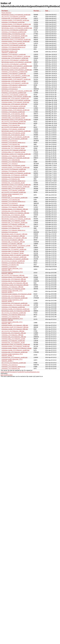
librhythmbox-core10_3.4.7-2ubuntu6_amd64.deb (16, 154)
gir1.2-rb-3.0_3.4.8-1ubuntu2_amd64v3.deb (14, 95)
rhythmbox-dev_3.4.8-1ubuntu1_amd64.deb (14, 139)
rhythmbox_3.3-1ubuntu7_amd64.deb (13, 247)
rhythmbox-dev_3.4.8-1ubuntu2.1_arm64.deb (15, 58)
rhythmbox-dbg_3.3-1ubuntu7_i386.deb (13, 242)
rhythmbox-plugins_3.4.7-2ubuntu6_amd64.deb (15, 158)
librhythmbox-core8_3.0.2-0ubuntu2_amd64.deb (16, 311)
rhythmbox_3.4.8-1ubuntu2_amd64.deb (13, 112)
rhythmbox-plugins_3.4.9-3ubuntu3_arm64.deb (15, 20)
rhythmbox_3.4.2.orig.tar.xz (10, 232)
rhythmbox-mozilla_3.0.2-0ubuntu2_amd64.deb (15, 309)
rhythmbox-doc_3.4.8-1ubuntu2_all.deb (13, 114)
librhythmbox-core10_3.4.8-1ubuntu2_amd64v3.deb (17, 91)
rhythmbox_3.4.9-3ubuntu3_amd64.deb (13, 43)
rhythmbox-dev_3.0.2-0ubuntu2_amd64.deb (14, 303)
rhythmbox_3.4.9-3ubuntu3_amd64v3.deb (14, 32)
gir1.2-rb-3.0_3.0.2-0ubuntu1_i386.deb (13, 331)
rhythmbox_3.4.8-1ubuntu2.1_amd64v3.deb (14, 72)
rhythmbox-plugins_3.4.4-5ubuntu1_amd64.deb (15, 167)
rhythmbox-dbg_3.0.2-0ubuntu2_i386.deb (14, 281)
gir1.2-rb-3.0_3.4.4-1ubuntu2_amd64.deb (14, 192)
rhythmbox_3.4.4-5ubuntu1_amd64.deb (13, 171)
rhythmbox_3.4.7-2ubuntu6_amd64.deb (13, 156)
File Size (36, 11)
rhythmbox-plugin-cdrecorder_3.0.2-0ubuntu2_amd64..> (12, 291)
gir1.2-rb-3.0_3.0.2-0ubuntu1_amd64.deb (14, 363)
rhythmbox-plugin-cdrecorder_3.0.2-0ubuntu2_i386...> (12, 269)
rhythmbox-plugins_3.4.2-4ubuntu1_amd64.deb (15, 226)
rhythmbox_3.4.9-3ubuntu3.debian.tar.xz (13, 47)
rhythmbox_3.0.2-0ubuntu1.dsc (11, 369)
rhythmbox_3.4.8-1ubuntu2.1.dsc (11, 87)
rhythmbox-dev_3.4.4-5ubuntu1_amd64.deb (14, 175)
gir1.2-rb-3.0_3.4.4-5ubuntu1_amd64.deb (14, 169)
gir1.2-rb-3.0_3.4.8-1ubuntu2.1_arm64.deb (14, 64)
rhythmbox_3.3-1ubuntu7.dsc (10, 265)
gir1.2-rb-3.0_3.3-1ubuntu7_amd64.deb (13, 261)
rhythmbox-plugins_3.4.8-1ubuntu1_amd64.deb (15, 137)
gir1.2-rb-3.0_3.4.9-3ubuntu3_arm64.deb (14, 17)
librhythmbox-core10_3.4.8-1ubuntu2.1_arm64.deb (16, 62)
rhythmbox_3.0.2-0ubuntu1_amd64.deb (13, 341)
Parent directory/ (6, 13)
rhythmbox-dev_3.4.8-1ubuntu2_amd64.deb (14, 116)
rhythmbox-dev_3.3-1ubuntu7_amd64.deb (14, 249)
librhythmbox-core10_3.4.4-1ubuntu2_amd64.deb (16, 185)
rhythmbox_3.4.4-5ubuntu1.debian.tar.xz (13, 181)
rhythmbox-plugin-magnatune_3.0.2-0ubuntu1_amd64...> (12, 355)
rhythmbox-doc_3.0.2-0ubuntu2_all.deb (13, 296)
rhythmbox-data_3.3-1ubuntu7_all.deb (13, 251)
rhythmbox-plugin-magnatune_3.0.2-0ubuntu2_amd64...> (12, 301)
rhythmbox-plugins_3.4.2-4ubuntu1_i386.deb (15, 209)
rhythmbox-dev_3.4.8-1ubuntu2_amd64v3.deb (15, 99)
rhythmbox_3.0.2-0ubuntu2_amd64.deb (13, 307)
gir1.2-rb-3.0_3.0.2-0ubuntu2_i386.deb (13, 275)
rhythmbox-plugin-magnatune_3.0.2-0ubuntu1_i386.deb (12, 319)
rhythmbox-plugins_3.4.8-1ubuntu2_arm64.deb (15, 102)
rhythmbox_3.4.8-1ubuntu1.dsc (11, 144)
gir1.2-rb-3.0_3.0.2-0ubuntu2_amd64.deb (14, 313)
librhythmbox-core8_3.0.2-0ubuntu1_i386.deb (15, 327)
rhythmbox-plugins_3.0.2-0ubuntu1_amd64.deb (15, 346)
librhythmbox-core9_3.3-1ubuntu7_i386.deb (14, 234)
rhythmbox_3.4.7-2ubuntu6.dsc (11, 160)
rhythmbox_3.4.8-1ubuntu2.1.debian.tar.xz (14, 85)
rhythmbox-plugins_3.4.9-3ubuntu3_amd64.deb (15, 41)
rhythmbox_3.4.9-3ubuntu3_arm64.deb (13, 22)
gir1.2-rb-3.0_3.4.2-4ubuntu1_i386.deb (13, 205)
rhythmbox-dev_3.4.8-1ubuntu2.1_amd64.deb (15, 83)
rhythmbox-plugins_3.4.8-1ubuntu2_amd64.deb (15, 110)
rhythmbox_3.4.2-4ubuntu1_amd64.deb (13, 224)
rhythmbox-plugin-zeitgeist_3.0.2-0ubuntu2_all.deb (16, 294)
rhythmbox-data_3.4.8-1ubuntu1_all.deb (13, 133)
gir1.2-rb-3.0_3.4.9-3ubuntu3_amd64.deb (14, 45)
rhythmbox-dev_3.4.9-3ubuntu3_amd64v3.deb (15, 26)
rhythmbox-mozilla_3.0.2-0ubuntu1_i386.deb (15, 329)
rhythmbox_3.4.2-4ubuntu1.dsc (11, 228)
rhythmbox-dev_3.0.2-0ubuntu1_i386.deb (14, 333)
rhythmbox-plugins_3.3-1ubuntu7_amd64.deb (15, 259)
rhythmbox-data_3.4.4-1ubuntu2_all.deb (13, 189)
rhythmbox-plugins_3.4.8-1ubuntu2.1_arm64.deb (16, 56)
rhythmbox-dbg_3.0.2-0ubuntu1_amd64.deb (15, 352)
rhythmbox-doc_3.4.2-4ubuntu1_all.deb (13, 215)
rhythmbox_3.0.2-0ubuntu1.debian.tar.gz (13, 367)
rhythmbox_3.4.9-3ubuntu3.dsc (11, 49)
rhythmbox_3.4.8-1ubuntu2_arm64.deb (13, 108)
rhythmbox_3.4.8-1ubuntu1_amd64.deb (13, 129)
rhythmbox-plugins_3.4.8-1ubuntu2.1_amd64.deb (16, 79)
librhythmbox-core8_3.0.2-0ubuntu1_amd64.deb (16, 345)
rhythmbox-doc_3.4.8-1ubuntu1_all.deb (13, 135)
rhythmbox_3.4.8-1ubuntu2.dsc (11, 125)
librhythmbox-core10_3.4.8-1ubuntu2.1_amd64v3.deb (10, 52)
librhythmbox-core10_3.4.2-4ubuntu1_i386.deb (15, 213)
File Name (5, 11)
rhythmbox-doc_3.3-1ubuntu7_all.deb (13, 253)
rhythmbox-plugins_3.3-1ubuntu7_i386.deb (14, 238)
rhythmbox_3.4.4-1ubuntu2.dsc (11, 200)
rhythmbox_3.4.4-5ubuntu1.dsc (11, 179)
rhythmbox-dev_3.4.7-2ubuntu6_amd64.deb (14, 146)
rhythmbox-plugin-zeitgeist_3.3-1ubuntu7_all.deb (16, 246)
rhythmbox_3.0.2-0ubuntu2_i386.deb (12, 287)
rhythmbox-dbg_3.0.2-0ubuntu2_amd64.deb (15, 298)
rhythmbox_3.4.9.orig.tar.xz (10, 89)
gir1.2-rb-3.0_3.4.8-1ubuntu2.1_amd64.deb (14, 68)
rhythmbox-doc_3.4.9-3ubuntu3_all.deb (13, 38)
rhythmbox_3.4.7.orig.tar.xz (10, 164)
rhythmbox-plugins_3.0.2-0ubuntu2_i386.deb (15, 277)
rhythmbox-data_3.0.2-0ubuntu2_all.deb (13, 289)
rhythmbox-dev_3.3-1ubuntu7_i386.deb (13, 236)
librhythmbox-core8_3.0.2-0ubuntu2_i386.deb (15, 285)
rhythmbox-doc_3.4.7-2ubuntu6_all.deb (13, 148)
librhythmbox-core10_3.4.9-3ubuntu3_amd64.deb (16, 40)
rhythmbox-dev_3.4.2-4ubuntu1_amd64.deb (14, 223)
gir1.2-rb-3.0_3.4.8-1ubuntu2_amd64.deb (14, 121)
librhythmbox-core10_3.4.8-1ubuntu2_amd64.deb (16, 120)
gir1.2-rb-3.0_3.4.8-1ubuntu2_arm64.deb (14, 106)
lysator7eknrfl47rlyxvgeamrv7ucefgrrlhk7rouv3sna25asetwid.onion (20, 372)
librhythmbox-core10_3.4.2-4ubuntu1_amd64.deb (16, 219)
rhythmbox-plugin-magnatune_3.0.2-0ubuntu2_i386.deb (12, 273)
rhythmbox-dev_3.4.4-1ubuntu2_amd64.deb (14, 198)
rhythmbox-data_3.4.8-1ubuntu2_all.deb (13, 118)
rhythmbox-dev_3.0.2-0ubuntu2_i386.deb (14, 279)
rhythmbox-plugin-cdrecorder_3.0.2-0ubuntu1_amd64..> (12, 360)
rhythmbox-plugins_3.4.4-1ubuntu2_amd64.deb (15, 187)
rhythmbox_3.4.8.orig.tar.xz (10, 141)
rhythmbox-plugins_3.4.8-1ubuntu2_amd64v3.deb (16, 97)
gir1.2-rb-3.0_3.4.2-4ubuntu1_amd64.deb (14, 217)
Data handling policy (7, 375)
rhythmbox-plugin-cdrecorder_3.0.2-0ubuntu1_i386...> (12, 323)
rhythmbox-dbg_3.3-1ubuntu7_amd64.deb (14, 257)
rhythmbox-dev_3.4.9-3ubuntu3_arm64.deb (14, 18)
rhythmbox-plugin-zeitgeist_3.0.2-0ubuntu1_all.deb (16, 348)
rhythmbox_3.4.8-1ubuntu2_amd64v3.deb (14, 93)
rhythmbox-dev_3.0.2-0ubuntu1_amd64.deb (14, 357)
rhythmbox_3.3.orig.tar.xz (9, 267)
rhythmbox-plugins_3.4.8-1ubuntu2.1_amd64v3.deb (17, 66)
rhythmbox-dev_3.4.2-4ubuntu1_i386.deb (14, 211)
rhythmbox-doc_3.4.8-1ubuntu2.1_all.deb (14, 81)
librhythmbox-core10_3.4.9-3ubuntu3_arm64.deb (16, 15)
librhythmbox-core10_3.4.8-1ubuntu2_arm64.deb (16, 100)
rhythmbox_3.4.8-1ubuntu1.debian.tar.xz (13, 143)
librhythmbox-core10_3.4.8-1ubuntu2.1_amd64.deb (17, 70)
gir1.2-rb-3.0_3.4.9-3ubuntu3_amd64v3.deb (14, 30)
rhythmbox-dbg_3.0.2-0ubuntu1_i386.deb (14, 337)
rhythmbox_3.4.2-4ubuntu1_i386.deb (12, 207)
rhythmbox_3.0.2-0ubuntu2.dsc (11, 317)
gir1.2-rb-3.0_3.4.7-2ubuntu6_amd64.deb (14, 150)
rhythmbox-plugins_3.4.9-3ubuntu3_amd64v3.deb (16, 24)
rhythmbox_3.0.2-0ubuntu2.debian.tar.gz (13, 315)
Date (47, 11)
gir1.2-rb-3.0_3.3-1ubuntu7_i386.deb (12, 240)
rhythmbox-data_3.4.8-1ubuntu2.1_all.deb (14, 77)
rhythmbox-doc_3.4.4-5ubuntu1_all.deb (13, 177)
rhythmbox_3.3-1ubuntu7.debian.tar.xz (13, 263)
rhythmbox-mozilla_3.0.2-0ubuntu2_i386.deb (15, 283)
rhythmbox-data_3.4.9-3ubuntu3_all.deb (13, 34)
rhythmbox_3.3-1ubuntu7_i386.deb (12, 244)
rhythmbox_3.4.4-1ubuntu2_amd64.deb (13, 190)
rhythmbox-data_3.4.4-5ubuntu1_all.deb (13, 166)
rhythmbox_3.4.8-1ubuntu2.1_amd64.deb (14, 74)
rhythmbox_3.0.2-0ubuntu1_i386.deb (12, 335)
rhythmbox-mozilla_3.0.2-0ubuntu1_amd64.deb (15, 350)
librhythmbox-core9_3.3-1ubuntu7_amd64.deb (15, 255)
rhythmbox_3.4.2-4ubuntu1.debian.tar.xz (13, 230)
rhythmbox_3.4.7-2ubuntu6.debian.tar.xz (13, 162)
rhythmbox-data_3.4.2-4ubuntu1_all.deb (13, 221)
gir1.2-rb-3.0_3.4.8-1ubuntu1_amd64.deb (14, 127)
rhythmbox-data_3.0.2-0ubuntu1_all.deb (13, 339)
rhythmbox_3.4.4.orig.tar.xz (10, 203)
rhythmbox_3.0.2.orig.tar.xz (10, 365)
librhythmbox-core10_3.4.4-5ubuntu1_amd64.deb (16, 173)
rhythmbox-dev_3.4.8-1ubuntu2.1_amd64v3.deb (16, 76)
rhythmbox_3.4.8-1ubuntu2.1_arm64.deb (14, 54)
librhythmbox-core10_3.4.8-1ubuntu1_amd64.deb (16, 131)
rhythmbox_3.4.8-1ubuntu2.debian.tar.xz (13, 123)
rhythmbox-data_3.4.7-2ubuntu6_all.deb (13, 152)
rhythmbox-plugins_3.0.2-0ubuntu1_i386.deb (15, 325)
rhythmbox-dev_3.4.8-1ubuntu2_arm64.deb (14, 104)
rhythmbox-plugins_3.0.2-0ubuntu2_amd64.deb (15, 305)
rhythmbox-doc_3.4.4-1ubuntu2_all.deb (13, 183)
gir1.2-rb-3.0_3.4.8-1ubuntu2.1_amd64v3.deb (15, 60)
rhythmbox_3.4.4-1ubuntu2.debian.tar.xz (13, 202)
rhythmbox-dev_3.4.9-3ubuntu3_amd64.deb (14, 36)
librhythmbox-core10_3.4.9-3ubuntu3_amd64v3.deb (17, 28)
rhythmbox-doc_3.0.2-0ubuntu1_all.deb (13, 343)
